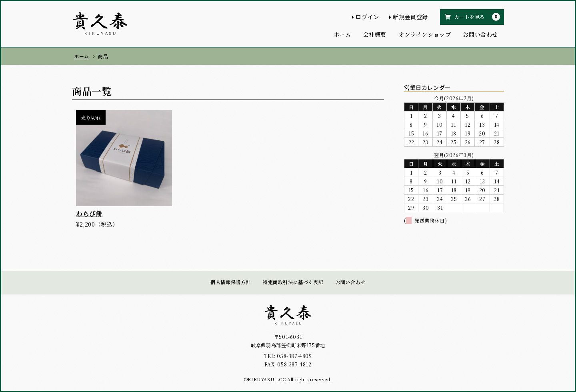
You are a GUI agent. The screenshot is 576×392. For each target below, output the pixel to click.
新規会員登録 (410, 17)
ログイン (367, 17)
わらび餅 (89, 214)
